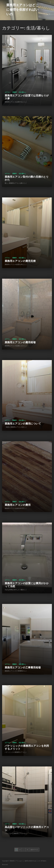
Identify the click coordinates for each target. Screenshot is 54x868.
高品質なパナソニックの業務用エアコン (27, 828)
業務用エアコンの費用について (23, 423)
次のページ (34, 850)
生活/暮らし (22, 92)
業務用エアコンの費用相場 (20, 342)
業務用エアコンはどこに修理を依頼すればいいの (22, 9)
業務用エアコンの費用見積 (20, 261)
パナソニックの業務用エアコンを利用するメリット (27, 747)
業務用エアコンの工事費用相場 (23, 667)
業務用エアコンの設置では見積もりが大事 (27, 97)
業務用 (14, 92)
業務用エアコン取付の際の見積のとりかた (27, 178)
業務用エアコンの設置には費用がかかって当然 (27, 585)
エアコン (7, 92)
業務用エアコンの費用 (18, 505)
